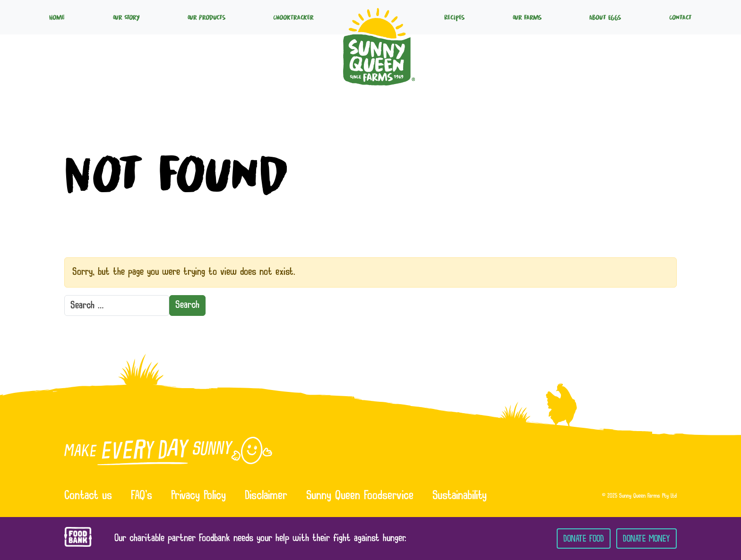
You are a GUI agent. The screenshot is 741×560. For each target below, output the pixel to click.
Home (57, 17)
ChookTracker (293, 17)
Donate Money (646, 539)
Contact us (88, 496)
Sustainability (460, 496)
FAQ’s (142, 496)
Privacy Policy (198, 496)
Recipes (454, 17)
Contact (681, 17)
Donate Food (584, 539)
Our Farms (527, 17)
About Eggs (605, 17)
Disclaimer (266, 496)
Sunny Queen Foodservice (360, 496)
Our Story (126, 17)
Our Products (207, 17)
